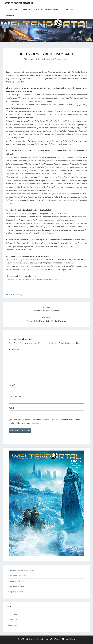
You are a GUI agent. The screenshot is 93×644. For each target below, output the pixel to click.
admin (49, 59)
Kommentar (14, 349)
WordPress (55, 639)
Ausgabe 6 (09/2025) (16, 592)
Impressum (12, 619)
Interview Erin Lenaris (17, 586)
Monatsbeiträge (11, 9)
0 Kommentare (62, 59)
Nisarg (72, 639)
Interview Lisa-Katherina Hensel (21, 570)
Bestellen (38, 9)
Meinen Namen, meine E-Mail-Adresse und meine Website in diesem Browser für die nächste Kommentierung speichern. (45, 421)
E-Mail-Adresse (16, 397)
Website (12, 408)
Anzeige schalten (69, 9)
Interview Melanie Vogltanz (19, 576)
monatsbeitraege (16, 294)
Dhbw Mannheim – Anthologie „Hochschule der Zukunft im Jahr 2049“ (35, 279)
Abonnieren (26, 9)
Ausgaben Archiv (52, 9)
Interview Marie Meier (17, 581)
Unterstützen (13, 614)
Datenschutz (13, 625)
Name (12, 385)
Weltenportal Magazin (19, 3)
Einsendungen (10, 15)
